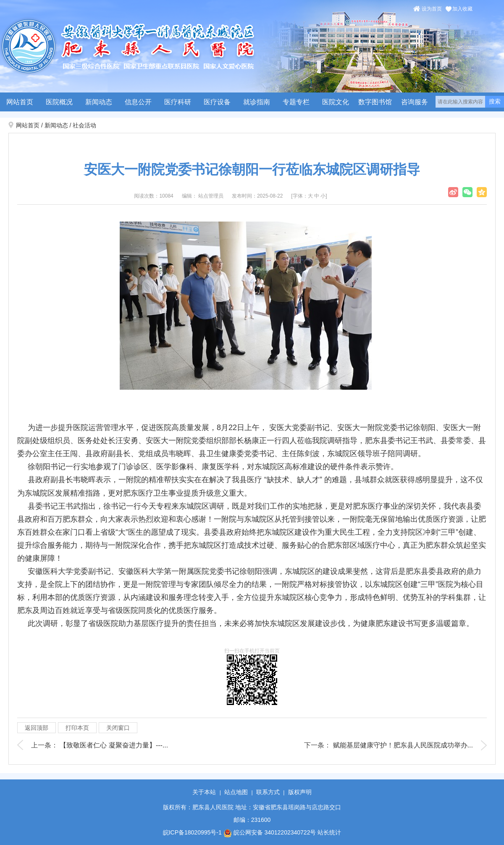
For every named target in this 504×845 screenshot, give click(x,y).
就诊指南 (257, 102)
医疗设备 (217, 102)
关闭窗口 (118, 728)
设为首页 (432, 9)
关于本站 (204, 792)
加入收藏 (462, 9)
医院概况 (59, 102)
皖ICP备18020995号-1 (192, 832)
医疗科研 (178, 102)
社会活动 (84, 125)
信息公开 (138, 102)
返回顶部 (37, 728)
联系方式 (268, 792)
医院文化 (336, 102)
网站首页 (20, 102)
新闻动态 (99, 102)
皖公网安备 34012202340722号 (270, 832)
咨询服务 (415, 102)
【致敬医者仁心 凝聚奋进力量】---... (114, 745)
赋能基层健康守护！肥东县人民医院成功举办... (403, 745)
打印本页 (77, 728)
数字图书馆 (375, 102)
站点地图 (236, 792)
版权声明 (300, 792)
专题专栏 (296, 102)
